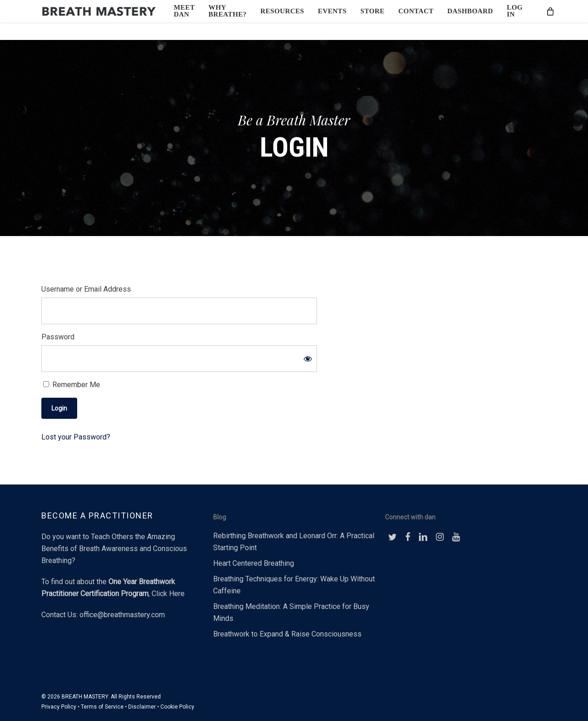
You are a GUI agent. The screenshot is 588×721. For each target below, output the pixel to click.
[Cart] (547, 20)
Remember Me (72, 385)
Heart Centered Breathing (254, 563)
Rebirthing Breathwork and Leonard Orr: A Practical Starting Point (294, 542)
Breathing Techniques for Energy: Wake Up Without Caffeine (294, 585)
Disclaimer (142, 707)
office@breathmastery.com (122, 615)
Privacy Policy (59, 707)
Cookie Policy (177, 707)
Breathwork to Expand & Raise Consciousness (287, 634)
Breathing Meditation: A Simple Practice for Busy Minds (291, 612)
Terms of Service (102, 707)
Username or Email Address (86, 289)
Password (58, 337)
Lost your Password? (76, 437)
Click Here (168, 594)
